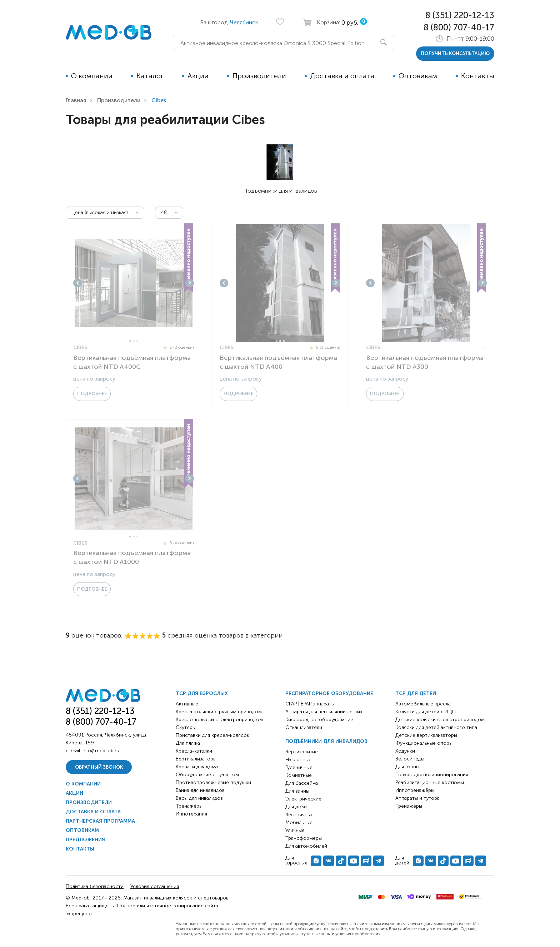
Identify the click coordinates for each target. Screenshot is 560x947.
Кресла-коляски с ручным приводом (219, 712)
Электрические (303, 799)
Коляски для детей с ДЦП (426, 712)
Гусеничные (299, 767)
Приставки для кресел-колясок (212, 735)
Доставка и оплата (342, 76)
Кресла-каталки (194, 751)
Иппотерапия (191, 814)
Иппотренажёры (415, 790)
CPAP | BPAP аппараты (310, 704)
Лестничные (299, 815)
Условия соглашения (155, 886)
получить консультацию (455, 53)
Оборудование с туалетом (207, 775)
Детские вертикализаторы (426, 735)
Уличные (295, 830)
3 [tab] (137, 341)
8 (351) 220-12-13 (460, 15)
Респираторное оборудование (329, 693)
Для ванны (297, 791)
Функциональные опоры (424, 743)
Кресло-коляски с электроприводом (219, 720)
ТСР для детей (416, 693)
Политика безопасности (95, 886)
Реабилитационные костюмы (430, 782)
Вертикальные (302, 752)
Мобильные (299, 822)
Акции (198, 76)
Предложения (85, 840)
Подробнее (92, 394)
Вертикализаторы (196, 759)
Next (190, 283)
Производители (259, 76)
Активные (187, 704)
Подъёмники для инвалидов (326, 741)
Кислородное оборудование (319, 720)
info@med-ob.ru (101, 751)
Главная (76, 100)
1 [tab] (130, 341)
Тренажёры (189, 806)
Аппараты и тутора (417, 798)
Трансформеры (304, 838)
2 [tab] (134, 341)
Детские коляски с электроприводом (440, 720)
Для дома (296, 807)
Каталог (150, 76)
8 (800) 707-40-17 (459, 27)
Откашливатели (304, 727)
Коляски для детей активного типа (436, 727)
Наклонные (298, 760)
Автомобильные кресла (423, 704)
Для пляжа (188, 743)
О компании (92, 76)
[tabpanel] (134, 283)
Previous (77, 283)
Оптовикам (418, 76)
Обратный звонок (99, 767)
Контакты (478, 76)
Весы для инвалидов (199, 798)
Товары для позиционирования (432, 775)
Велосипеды (410, 759)
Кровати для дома (197, 767)
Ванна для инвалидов (200, 790)
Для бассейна (302, 783)
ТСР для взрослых (202, 693)
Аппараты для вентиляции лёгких (324, 712)
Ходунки (405, 751)
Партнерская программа (100, 821)
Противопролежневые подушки (213, 782)
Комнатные (299, 775)
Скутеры (186, 727)
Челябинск (244, 22)
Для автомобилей (306, 846)
